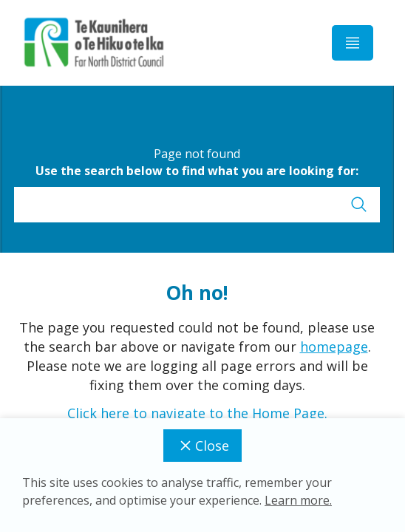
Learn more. (298, 500)
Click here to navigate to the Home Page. (197, 413)
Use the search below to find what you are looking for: (197, 171)
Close (202, 446)
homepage (334, 347)
